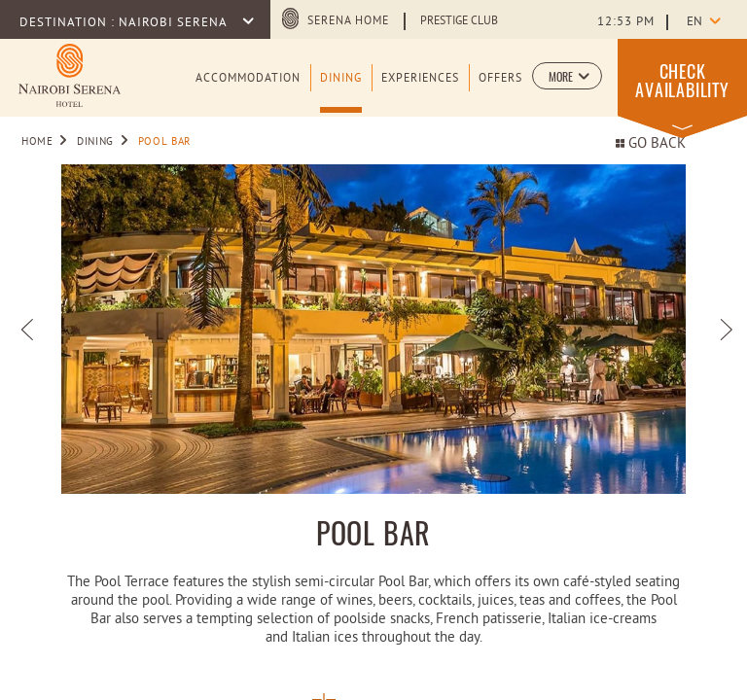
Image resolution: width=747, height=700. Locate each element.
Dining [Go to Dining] (95, 142)
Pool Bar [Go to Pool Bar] (165, 142)
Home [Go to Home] (37, 142)
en (694, 22)
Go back (651, 144)
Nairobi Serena (175, 23)
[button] (567, 76)
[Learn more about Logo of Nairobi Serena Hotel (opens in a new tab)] (70, 75)
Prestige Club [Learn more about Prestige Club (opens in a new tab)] (459, 21)
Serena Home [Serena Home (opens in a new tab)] (348, 21)
